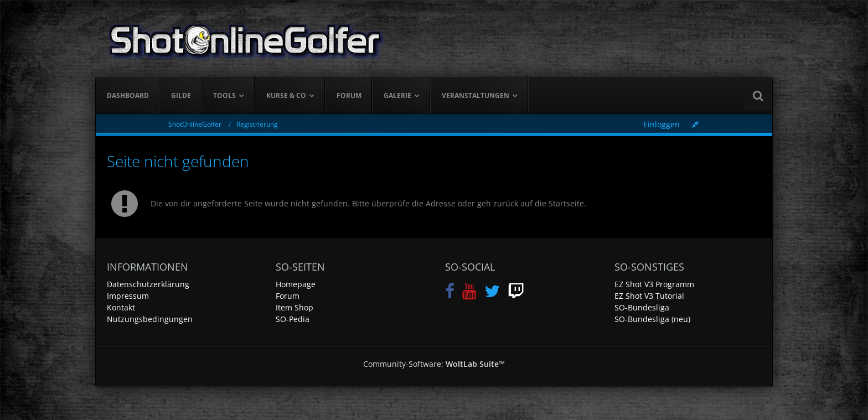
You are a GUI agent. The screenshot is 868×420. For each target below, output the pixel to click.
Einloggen (662, 124)
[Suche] (758, 96)
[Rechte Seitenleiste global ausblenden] (695, 124)
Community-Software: (434, 364)
